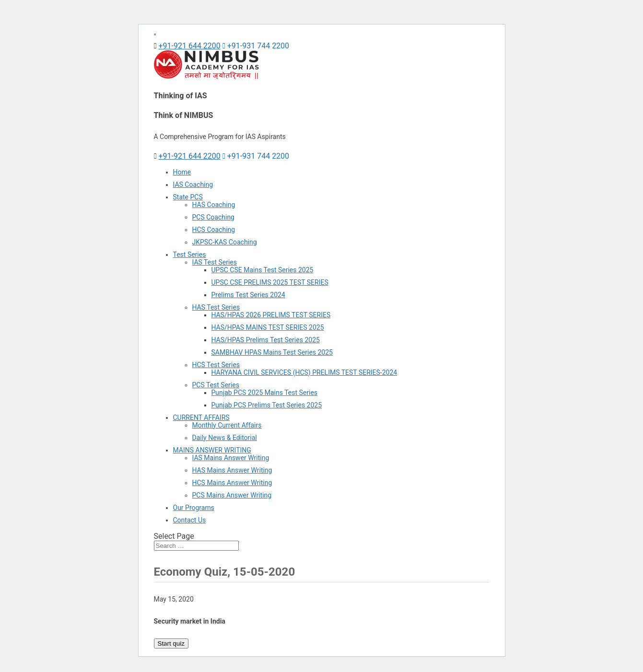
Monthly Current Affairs (227, 425)
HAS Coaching (214, 205)
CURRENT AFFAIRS (201, 417)
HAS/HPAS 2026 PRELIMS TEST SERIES (271, 315)
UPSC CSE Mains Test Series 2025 (263, 270)
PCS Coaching (213, 217)
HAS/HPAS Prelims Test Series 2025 (266, 340)
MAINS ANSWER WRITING (212, 450)
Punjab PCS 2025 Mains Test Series (265, 393)
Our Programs (194, 508)
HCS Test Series (216, 365)
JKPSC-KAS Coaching (225, 242)
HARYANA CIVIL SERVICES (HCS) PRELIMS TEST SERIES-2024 (304, 372)
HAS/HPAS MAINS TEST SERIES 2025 (268, 327)
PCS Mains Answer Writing (232, 495)
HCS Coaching (214, 230)
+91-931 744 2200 (256, 46)
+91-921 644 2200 (189, 46)
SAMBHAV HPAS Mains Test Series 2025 (272, 352)
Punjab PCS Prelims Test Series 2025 (267, 405)
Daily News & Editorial (225, 438)
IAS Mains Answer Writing (231, 458)
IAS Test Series (215, 262)
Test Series (190, 255)
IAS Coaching (193, 185)
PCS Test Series (216, 385)
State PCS (188, 197)
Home (182, 172)
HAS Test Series (216, 307)
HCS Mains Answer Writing (232, 483)
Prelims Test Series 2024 (248, 295)
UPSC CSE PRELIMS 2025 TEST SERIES (270, 282)
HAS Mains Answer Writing (232, 470)
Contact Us (190, 520)
